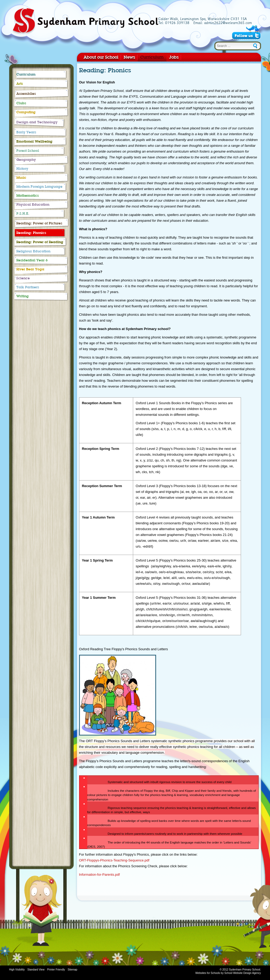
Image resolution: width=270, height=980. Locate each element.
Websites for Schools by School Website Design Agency (228, 973)
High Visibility (17, 970)
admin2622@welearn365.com (228, 23)
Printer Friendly (56, 970)
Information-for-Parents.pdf (100, 875)
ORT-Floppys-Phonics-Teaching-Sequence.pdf (114, 860)
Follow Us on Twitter (246, 36)
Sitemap (72, 970)
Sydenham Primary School (85, 22)
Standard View (36, 970)
